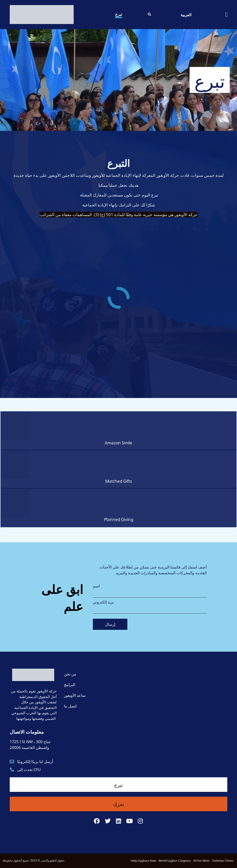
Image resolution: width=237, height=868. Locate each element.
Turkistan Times (223, 861)
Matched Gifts (119, 481)
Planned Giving (119, 519)
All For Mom (201, 861)
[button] (149, 15)
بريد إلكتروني (103, 602)
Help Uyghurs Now (143, 861)
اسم (96, 586)
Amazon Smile (118, 443)
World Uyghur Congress (175, 861)
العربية (186, 15)
